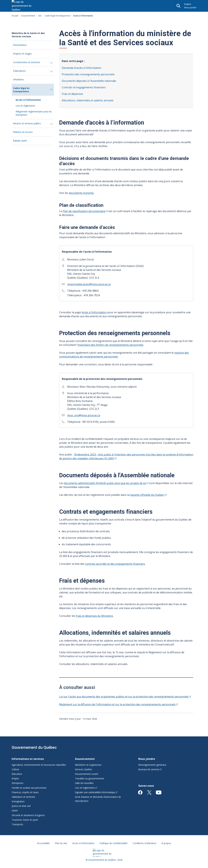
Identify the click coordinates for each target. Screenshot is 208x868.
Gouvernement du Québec (34, 747)
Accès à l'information (28, 100)
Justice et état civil (21, 806)
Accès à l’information (94, 312)
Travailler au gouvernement (89, 778)
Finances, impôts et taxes (25, 792)
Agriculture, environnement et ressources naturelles (39, 765)
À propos (166, 843)
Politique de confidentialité (114, 843)
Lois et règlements (25, 106)
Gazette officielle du (148, 495)
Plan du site (61, 843)
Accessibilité (43, 843)
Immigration (18, 801)
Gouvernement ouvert (87, 774)
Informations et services (28, 759)
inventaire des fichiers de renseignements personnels (111, 345)
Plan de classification (85, 211)
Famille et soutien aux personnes (29, 788)
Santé (15, 810)
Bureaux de (150, 769)
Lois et (86, 788)
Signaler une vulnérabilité (96, 792)
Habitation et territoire (23, 797)
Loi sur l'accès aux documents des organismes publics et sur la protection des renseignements (125, 697)
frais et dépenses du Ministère (94, 616)
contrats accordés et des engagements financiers (115, 564)
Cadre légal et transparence (58, 16)
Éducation (17, 774)
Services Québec (84, 769)
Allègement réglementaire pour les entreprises (34, 113)
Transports (17, 824)
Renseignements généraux (152, 765)
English (188, 4)
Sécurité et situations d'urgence (28, 815)
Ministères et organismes (88, 765)
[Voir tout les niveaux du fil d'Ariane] (40, 16)
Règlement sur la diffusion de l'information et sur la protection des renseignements (119, 704)
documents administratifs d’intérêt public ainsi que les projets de (106, 483)
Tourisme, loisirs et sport (25, 820)
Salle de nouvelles (84, 783)
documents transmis (81, 193)
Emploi (15, 778)
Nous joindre (190, 8)
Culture (15, 769)
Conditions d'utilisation (144, 843)
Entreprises (18, 783)
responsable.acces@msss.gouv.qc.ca (89, 284)
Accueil (15, 16)
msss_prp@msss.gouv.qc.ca (84, 415)
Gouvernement (28, 16)
